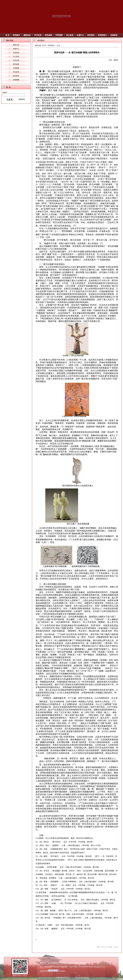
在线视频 (16, 80)
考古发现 (70, 35)
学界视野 (59, 35)
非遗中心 (80, 35)
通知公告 (16, 45)
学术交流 (38, 35)
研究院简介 (102, 35)
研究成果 (48, 35)
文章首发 (16, 53)
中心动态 (16, 56)
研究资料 (91, 35)
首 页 (8, 35)
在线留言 (114, 35)
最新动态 (27, 35)
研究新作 (16, 35)
